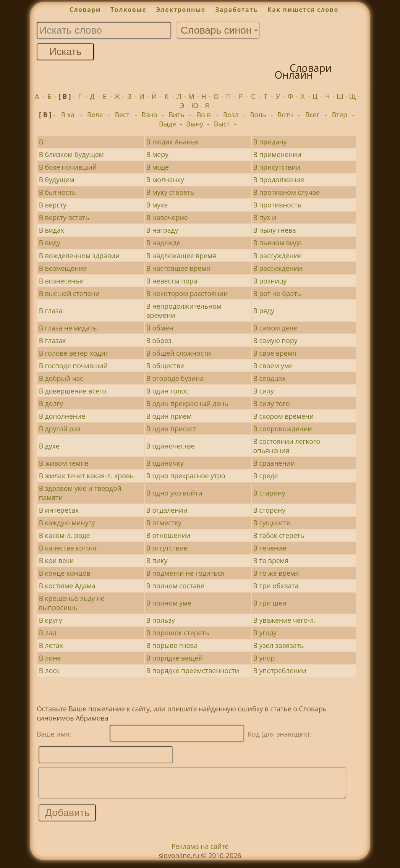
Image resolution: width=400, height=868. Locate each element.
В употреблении (279, 670)
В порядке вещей (175, 658)
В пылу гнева (274, 230)
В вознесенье (61, 281)
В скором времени (283, 416)
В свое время (274, 353)
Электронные (181, 10)
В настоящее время (178, 268)
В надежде (164, 243)
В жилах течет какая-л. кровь (87, 476)
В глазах (53, 340)
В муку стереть (170, 192)
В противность (277, 205)
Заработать (236, 10)
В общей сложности (179, 353)
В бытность (57, 192)
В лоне (50, 658)
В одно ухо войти (174, 493)
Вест (122, 115)
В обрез (159, 340)
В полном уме (169, 603)
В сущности (272, 523)
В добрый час (61, 378)
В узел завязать (278, 645)
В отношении (168, 535)
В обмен (160, 328)
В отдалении (167, 510)
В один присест (171, 429)
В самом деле (275, 328)
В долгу (51, 403)
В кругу (51, 620)
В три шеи (270, 603)
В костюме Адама (67, 586)
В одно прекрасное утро (186, 476)
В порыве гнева (172, 645)
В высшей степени (69, 293)
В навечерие (167, 217)
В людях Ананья (173, 142)
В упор (264, 658)
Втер (340, 115)
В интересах (59, 510)
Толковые (128, 10)
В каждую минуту (67, 523)
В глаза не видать (68, 328)
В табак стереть (279, 535)
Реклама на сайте (200, 852)
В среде (265, 476)
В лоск (49, 670)
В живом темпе (64, 463)
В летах (51, 645)
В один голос (168, 391)
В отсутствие (167, 548)
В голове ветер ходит (74, 353)
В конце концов (65, 573)
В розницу (270, 281)
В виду (50, 243)
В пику (157, 560)
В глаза (51, 311)
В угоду (265, 633)
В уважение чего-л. (284, 620)
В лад (48, 633)
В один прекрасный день (187, 403)
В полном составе (175, 586)
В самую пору (275, 340)
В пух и (265, 217)
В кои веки (57, 560)
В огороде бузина (175, 378)
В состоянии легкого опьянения (286, 446)
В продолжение (279, 180)
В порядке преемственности (193, 670)
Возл (231, 115)
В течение (270, 548)
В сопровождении (282, 429)
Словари (85, 10)
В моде (158, 167)
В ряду (263, 311)
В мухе (157, 205)
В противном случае (286, 192)
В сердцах (269, 378)
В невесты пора (172, 281)
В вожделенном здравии (79, 256)
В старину (269, 493)
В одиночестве (171, 446)
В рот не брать (277, 293)
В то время (271, 560)
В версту (53, 205)
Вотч (285, 115)
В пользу (161, 620)
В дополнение (62, 416)
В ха (68, 115)
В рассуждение (277, 256)
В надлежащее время (181, 256)
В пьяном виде (277, 243)
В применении (277, 154)
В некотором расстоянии (187, 293)
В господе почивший (73, 366)
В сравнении (274, 463)
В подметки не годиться (185, 573)
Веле (95, 115)
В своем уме (273, 366)
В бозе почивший (68, 167)
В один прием (169, 416)
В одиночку (165, 463)
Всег (312, 115)
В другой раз (60, 429)
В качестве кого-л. (69, 548)
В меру (157, 154)
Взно (149, 115)
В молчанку (165, 180)
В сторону (269, 510)
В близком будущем (71, 154)
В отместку (164, 523)
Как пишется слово (303, 10)
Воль (258, 115)
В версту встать (64, 217)
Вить (176, 115)
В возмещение (63, 268)
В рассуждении (278, 268)
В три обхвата (276, 586)
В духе (49, 446)
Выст (222, 124)
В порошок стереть (178, 633)
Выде (168, 124)
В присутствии (277, 167)
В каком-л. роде (65, 535)
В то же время (276, 573)
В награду (162, 230)
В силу (263, 391)
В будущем (57, 180)
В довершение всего (73, 391)
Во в (204, 115)
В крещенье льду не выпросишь (72, 603)
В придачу (270, 142)
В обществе (165, 366)
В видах (52, 230)
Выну (195, 124)
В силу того (271, 403)
